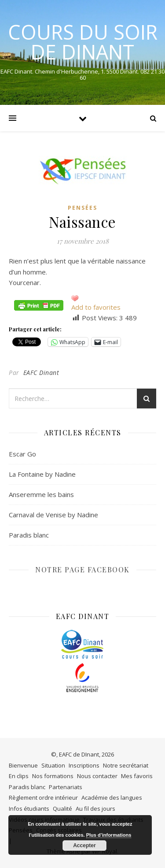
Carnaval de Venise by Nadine (53, 515)
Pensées (82, 208)
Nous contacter (97, 776)
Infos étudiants (29, 809)
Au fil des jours (95, 809)
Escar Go (22, 454)
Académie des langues (112, 798)
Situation (53, 765)
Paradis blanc (29, 535)
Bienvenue (23, 765)
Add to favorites (96, 307)
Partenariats (66, 787)
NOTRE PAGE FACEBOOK (82, 569)
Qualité (62, 809)
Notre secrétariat (126, 765)
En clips (19, 776)
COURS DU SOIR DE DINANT (83, 42)
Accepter (84, 846)
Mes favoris (137, 776)
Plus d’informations (109, 835)
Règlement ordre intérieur (43, 798)
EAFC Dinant (41, 373)
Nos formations (53, 776)
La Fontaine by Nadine (42, 474)
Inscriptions (84, 765)
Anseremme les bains (41, 494)
